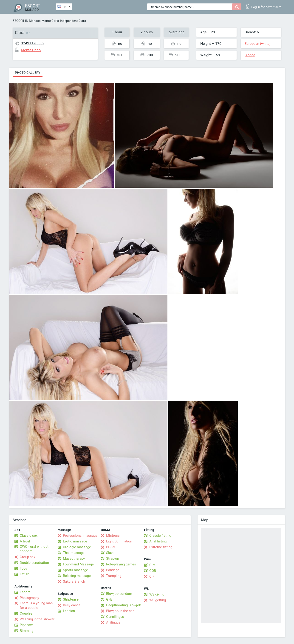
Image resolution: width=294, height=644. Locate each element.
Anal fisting (158, 541)
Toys (23, 568)
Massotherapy (74, 559)
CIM (152, 565)
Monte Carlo (50, 21)
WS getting (158, 600)
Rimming (27, 631)
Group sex (27, 557)
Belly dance (72, 605)
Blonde (250, 55)
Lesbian (69, 611)
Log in (264, 6)
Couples (26, 613)
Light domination (119, 541)
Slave (110, 553)
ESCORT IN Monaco (27, 21)
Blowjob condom (119, 594)
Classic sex (29, 536)
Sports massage (75, 570)
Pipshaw (26, 625)
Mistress (113, 536)
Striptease (71, 599)
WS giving (157, 594)
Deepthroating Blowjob (124, 605)
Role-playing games (121, 564)
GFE (109, 599)
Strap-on (113, 559)
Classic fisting (160, 536)
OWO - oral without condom (34, 549)
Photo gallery (28, 73)
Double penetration (34, 563)
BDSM (111, 547)
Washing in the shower (37, 619)
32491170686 (32, 43)
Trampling (114, 576)
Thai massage (74, 553)
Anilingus (113, 622)
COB (153, 571)
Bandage (113, 570)
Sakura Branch (74, 582)
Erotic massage (75, 541)
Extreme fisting (161, 547)
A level (25, 541)
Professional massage (80, 536)
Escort (25, 592)
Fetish (24, 574)
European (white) (258, 44)
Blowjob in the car (120, 611)
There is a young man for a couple (36, 605)
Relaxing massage (77, 576)
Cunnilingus (115, 617)
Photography (29, 598)
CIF (152, 576)
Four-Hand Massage (78, 564)
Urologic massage (77, 547)
